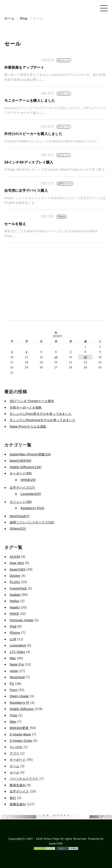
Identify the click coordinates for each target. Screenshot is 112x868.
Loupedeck (18, 645)
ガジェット (64, 60)
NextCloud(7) (20, 516)
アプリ (14, 753)
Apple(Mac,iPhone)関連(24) (30, 454)
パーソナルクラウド (24, 779)
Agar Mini (17, 563)
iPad (13, 626)
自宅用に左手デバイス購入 (26, 191)
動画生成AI (18, 785)
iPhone (15, 633)
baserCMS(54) (21, 461)
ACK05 (15, 557)
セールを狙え (15, 224)
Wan (13, 722)
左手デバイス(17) (22, 488)
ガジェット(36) (21, 502)
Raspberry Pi (20, 703)
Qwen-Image (19, 696)
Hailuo (15, 601)
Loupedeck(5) (31, 494)
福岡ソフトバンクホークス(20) (32, 522)
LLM (13, 639)
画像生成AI (18, 804)
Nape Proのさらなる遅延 (28, 426)
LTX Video (17, 652)
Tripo (14, 715)
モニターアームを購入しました (30, 101)
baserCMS (18, 569)
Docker (15, 576)
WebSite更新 (19, 728)
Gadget (15, 595)
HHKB (14, 614)
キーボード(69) (21, 473)
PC (12, 684)
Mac (13, 658)
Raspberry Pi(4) (32, 508)
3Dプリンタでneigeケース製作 (32, 401)
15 (85, 357)
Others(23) (18, 529)
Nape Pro (17, 664)
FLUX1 (15, 582)
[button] (44, 815)
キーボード (18, 760)
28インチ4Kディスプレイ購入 (29, 162)
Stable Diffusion (22, 709)
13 (56, 357)
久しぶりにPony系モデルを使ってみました (41, 414)
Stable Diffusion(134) (26, 467)
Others (62, 217)
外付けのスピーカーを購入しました (33, 134)
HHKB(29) (28, 480)
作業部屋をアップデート (24, 67)
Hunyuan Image (22, 620)
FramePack (18, 588)
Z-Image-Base (20, 734)
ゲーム (14, 766)
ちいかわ (16, 747)
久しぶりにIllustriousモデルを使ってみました (43, 420)
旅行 (13, 798)
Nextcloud (17, 677)
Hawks (15, 607)
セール (14, 772)
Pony (14, 690)
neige (14, 671)
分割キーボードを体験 (26, 407)
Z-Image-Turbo (21, 741)
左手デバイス (65, 184)
